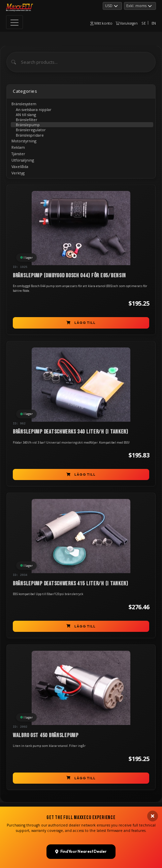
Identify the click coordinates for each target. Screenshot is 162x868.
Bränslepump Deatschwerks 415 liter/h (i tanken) (71, 584)
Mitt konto (101, 23)
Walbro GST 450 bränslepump (46, 735)
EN (154, 23)
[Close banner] (153, 862)
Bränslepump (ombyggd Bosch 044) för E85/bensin (69, 276)
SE (143, 23)
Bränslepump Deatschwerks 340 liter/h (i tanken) (71, 432)
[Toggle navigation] (14, 22)
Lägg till (81, 323)
